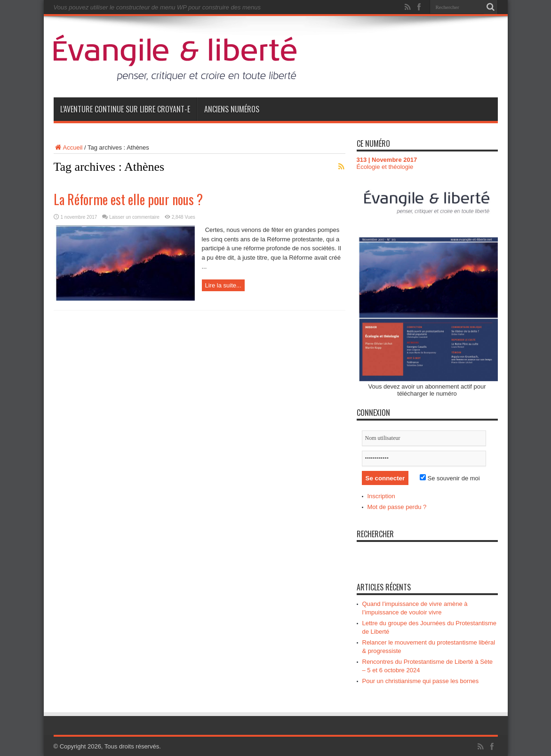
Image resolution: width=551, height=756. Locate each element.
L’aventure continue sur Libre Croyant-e (125, 109)
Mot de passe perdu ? (397, 507)
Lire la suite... (223, 285)
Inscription (381, 496)
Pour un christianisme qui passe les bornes (421, 681)
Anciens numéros (232, 109)
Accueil (68, 147)
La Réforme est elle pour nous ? (128, 199)
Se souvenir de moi (450, 478)
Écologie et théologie (385, 167)
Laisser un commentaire (134, 217)
